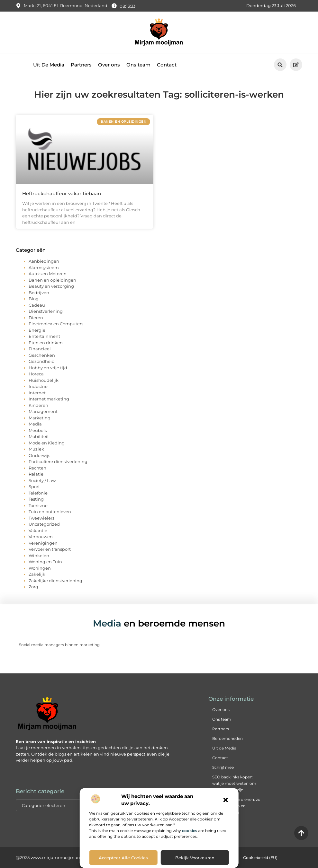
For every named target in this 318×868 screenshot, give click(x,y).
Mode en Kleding (47, 443)
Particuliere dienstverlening (58, 461)
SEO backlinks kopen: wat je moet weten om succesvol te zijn (234, 783)
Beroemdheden (227, 738)
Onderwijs (39, 455)
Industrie (38, 386)
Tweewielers (41, 518)
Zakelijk (37, 574)
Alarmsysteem (44, 267)
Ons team (138, 65)
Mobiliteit (39, 436)
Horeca (36, 374)
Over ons (109, 65)
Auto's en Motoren (48, 274)
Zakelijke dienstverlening (55, 581)
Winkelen (39, 556)
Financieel (40, 349)
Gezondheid (42, 361)
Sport (34, 487)
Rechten (37, 468)
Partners (81, 65)
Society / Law (42, 480)
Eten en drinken (46, 343)
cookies (190, 831)
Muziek (36, 449)
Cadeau (37, 305)
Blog (34, 299)
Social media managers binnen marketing (59, 645)
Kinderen (38, 405)
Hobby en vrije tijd (48, 368)
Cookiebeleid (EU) (260, 858)
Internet (37, 393)
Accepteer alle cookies (123, 858)
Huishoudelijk (44, 380)
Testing (36, 499)
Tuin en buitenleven (50, 512)
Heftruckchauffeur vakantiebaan (62, 193)
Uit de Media (224, 748)
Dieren (36, 318)
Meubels (38, 430)
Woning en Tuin (45, 562)
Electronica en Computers (56, 324)
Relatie (36, 474)
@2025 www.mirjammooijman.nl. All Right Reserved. (71, 857)
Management (43, 411)
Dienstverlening (46, 311)
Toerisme (38, 505)
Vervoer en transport (50, 549)
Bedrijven (39, 293)
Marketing (40, 418)
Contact (167, 65)
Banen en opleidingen (52, 280)
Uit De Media (49, 65)
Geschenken (42, 355)
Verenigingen (43, 543)
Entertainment (44, 336)
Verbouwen (41, 537)
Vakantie (38, 530)
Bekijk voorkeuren (195, 858)
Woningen (40, 568)
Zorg (33, 587)
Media (35, 424)
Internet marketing (49, 399)
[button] (226, 800)
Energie (37, 330)
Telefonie (38, 493)
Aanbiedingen (44, 261)
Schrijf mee (223, 767)
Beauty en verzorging (51, 286)
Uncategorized (44, 524)
